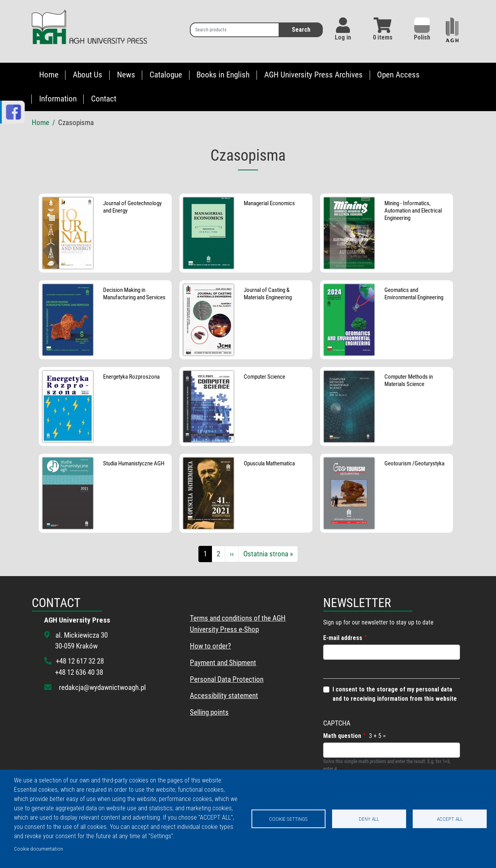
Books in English (223, 75)
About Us (88, 75)
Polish (422, 29)
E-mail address (343, 638)
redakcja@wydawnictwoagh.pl (102, 687)
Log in (343, 37)
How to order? (210, 646)
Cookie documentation (39, 849)
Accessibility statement (224, 696)
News (126, 75)
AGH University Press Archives (313, 75)
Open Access (398, 75)
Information (58, 99)
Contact (104, 99)
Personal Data (210, 679)
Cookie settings (288, 819)
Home (49, 75)
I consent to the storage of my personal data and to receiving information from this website (395, 694)
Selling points (209, 712)
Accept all (450, 819)
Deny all (369, 819)
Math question (342, 736)
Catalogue (166, 75)
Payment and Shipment (223, 663)
